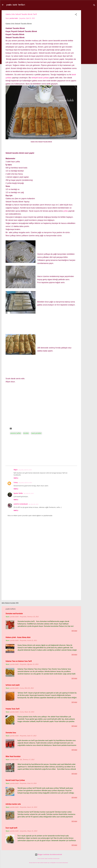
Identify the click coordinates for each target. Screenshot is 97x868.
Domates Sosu (11, 733)
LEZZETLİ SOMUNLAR (21, 504)
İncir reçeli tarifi (11, 828)
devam (74, 631)
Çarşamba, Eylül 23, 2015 (25, 470)
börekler (26, 433)
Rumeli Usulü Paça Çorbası (15, 780)
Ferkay (16, 483)
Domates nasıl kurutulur (14, 614)
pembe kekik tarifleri (16, 5)
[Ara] (94, 5)
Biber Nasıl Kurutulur (13, 757)
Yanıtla (16, 478)
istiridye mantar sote (13, 804)
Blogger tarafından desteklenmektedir (48, 855)
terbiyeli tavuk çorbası (40, 78)
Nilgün (16, 470)
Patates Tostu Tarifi (13, 709)
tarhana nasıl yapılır (13, 685)
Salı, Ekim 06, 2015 (33, 504)
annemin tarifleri (16, 433)
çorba (65, 211)
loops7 (46, 859)
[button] (76, 15)
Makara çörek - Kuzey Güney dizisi (18, 637)
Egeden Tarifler (18, 493)
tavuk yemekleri (36, 433)
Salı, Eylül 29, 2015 (29, 493)
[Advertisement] (89, 42)
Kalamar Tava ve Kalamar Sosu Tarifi (19, 661)
